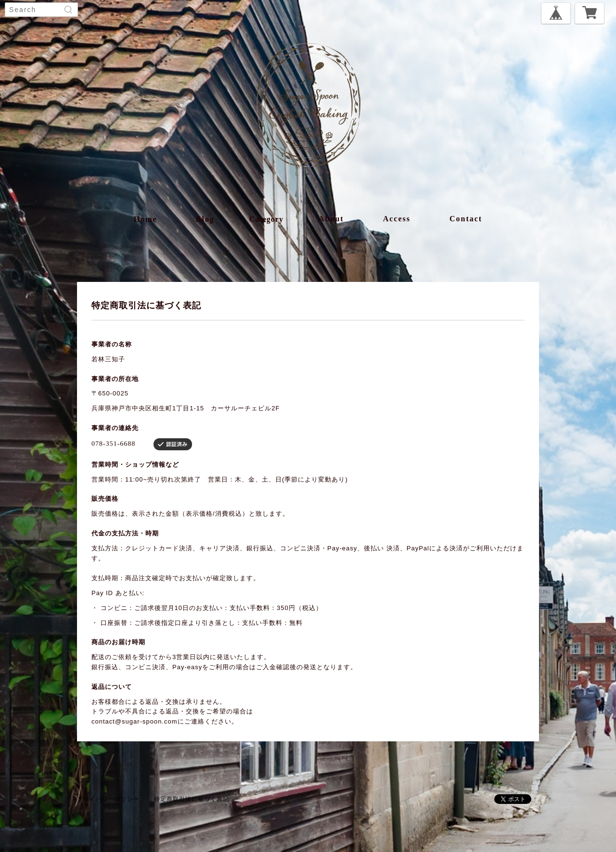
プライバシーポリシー (108, 799)
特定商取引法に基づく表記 (192, 799)
